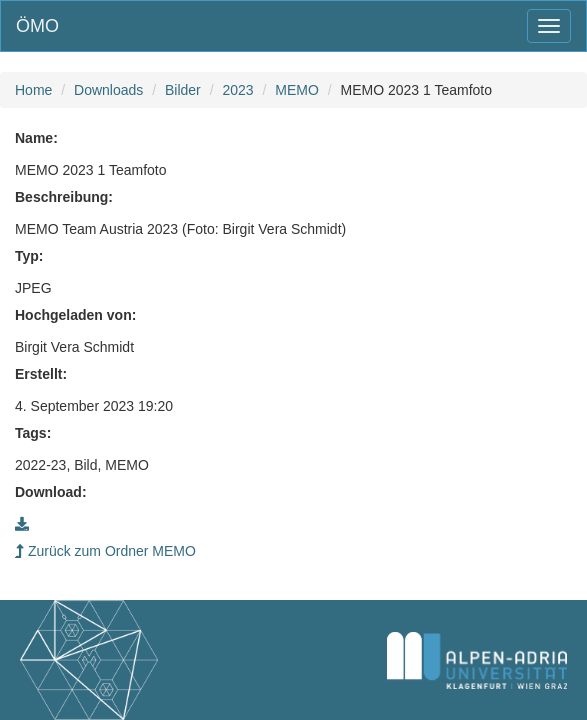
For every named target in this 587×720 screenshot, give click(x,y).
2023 (237, 90)
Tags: (33, 433)
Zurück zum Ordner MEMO (105, 551)
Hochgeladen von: (75, 315)
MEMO (297, 90)
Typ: (29, 256)
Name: (36, 138)
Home (33, 90)
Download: (51, 492)
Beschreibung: (64, 197)
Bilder (183, 90)
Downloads (108, 90)
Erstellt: (41, 374)
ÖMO (37, 26)
